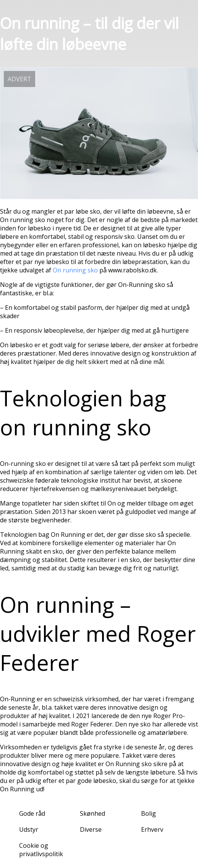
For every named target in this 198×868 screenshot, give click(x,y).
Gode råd (32, 813)
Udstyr (29, 829)
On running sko (75, 270)
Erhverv (152, 829)
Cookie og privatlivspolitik (41, 850)
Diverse (91, 829)
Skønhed (93, 813)
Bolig (148, 813)
